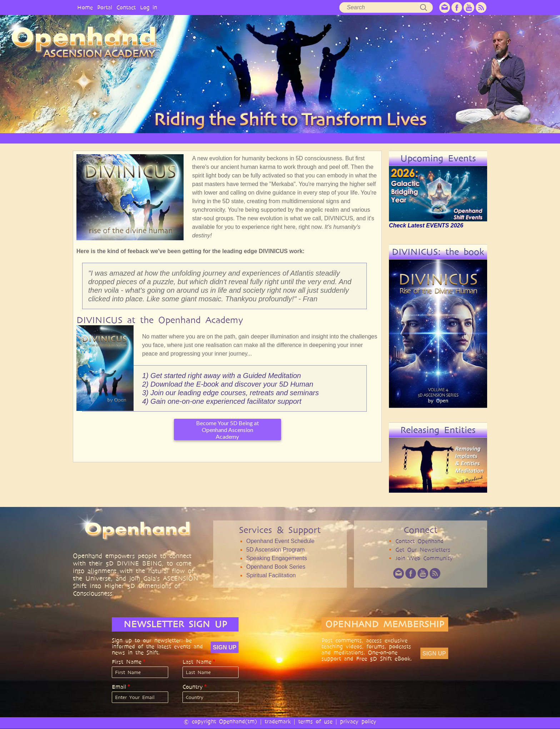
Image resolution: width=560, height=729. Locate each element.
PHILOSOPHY (203, 138)
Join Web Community (424, 558)
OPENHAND (161, 138)
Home (85, 7)
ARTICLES (277, 138)
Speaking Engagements (276, 558)
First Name (127, 662)
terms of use (315, 721)
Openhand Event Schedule (280, 541)
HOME (126, 138)
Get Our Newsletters (423, 550)
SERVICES (242, 138)
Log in (149, 7)
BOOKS (368, 138)
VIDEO (309, 138)
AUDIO (338, 138)
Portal (105, 7)
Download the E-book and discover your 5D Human (232, 384)
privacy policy (358, 721)
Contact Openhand (419, 541)
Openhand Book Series (276, 567)
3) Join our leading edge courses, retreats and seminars (231, 393)
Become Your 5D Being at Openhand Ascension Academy (227, 430)
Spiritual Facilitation (271, 575)
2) (146, 384)
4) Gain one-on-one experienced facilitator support (222, 401)
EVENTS (442, 138)
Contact (126, 7)
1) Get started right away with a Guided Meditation (222, 376)
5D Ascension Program (275, 550)
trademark (278, 721)
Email (119, 687)
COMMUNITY (404, 138)
